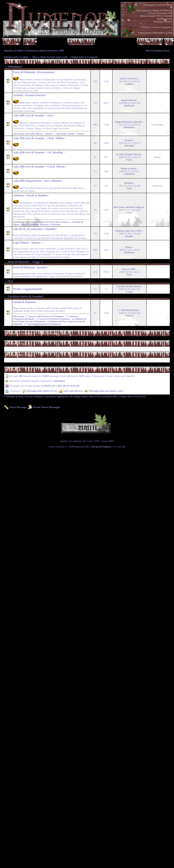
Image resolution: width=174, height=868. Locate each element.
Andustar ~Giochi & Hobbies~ (31, 195)
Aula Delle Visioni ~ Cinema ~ (71, 134)
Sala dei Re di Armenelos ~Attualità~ (35, 229)
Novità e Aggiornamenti (27, 289)
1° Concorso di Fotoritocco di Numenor (45, 316)
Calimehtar (129, 174)
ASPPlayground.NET (79, 447)
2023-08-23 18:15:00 (68, 386)
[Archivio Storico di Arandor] (24, 296)
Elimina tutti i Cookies (16, 57)
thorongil (129, 146)
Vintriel (129, 316)
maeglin (129, 236)
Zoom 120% (93, 441)
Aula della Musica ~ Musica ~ (40, 134)
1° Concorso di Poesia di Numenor (53, 319)
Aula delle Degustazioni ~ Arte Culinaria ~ (38, 181)
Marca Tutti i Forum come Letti (50, 57)
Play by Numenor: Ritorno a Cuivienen (41, 225)
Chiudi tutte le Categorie (84, 57)
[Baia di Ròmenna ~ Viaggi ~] (24, 262)
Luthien (129, 84)
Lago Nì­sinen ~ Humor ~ (28, 243)
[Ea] (9, 281)
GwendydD (157, 125)
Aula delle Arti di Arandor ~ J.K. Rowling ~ (39, 152)
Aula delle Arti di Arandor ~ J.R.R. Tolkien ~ (40, 138)
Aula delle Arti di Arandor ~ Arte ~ (34, 115)
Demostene (129, 127)
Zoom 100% (108, 441)
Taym (129, 160)
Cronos (129, 292)
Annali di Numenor (24, 302)
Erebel (157, 157)
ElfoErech (129, 106)
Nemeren (157, 186)
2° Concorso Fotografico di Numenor (43, 324)
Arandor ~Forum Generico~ (30, 95)
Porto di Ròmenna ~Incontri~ (31, 267)
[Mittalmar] (13, 67)
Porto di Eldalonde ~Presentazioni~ (34, 72)
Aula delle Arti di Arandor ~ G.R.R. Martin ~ (40, 167)
